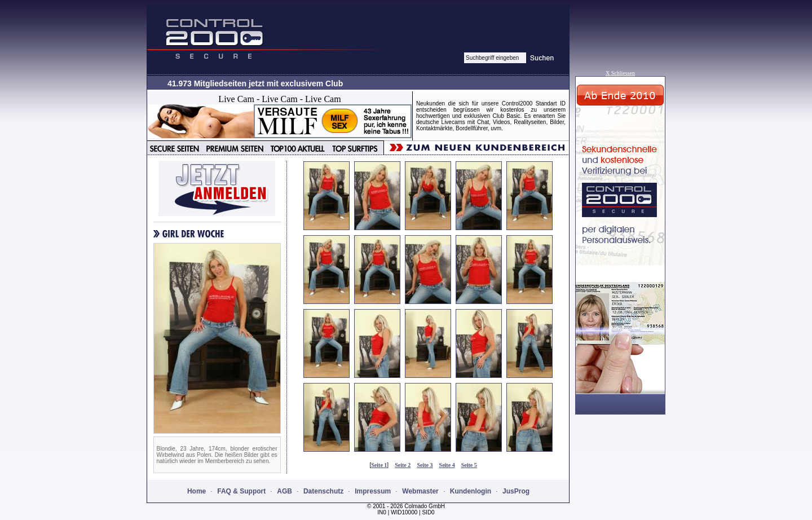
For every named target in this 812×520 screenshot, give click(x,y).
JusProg (516, 491)
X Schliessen (620, 73)
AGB (284, 491)
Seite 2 (403, 465)
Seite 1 (379, 465)
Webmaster (420, 491)
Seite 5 (469, 465)
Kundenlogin (471, 491)
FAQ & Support (241, 491)
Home (197, 491)
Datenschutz (323, 491)
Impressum (373, 491)
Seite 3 (425, 465)
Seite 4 (447, 465)
